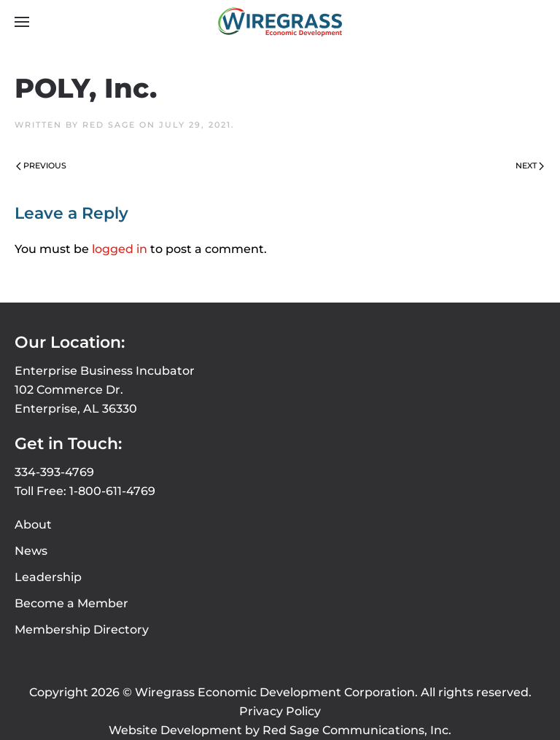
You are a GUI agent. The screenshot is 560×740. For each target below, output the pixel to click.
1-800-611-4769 (112, 491)
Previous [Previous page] (41, 165)
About (33, 525)
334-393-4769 (54, 472)
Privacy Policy (280, 711)
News (31, 551)
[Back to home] (280, 22)
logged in (120, 249)
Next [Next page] (530, 165)
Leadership (48, 577)
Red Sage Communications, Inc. (357, 730)
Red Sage (109, 125)
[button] (22, 22)
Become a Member (71, 603)
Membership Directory (82, 630)
